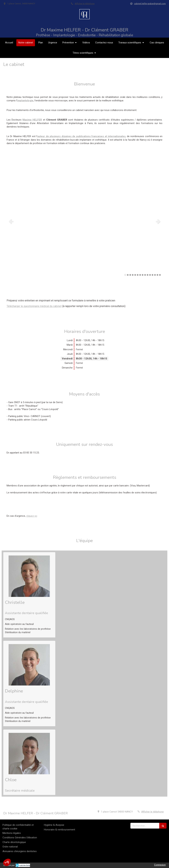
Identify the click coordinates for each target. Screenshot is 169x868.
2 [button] (128, 275)
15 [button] (160, 275)
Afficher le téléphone (85, 4)
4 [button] (133, 275)
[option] (84, 221)
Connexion (160, 865)
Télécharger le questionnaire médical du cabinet (34, 306)
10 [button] (148, 275)
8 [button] (143, 275)
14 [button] (157, 275)
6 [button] (138, 275)
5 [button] (135, 275)
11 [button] (150, 275)
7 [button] (140, 275)
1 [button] (125, 275)
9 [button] (145, 275)
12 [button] (152, 275)
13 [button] (155, 275)
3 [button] (130, 275)
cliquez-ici (32, 516)
